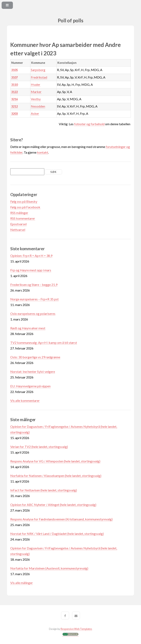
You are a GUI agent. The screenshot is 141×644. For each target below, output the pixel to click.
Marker (36, 92)
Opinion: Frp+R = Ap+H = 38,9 (31, 256)
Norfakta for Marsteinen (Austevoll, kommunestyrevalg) (49, 568)
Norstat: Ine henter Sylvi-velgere (33, 372)
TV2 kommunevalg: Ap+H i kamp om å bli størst (44, 343)
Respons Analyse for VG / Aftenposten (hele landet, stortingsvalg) (55, 461)
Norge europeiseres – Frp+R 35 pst (34, 299)
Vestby (36, 99)
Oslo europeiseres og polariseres (33, 314)
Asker (35, 113)
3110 (15, 85)
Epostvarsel (18, 224)
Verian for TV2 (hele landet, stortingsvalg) (39, 447)
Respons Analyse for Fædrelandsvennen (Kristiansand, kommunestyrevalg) (61, 519)
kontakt (43, 152)
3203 (15, 114)
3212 (15, 106)
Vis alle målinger (22, 583)
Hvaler (36, 84)
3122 (15, 92)
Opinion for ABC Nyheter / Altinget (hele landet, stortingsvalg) (53, 505)
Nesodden (38, 106)
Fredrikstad (39, 77)
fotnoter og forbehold (89, 124)
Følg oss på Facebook (25, 207)
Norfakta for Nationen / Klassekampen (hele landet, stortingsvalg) (56, 476)
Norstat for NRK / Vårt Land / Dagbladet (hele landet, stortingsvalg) (57, 534)
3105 (15, 70)
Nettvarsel (18, 230)
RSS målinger (19, 213)
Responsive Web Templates (76, 629)
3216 (15, 99)
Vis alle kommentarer (25, 401)
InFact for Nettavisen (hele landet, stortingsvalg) (44, 490)
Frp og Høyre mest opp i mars (31, 270)
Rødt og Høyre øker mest (28, 328)
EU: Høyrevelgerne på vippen (30, 386)
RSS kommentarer (23, 218)
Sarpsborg (38, 70)
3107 (15, 77)
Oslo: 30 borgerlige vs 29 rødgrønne (35, 357)
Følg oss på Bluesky (24, 201)
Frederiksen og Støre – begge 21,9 (34, 285)
